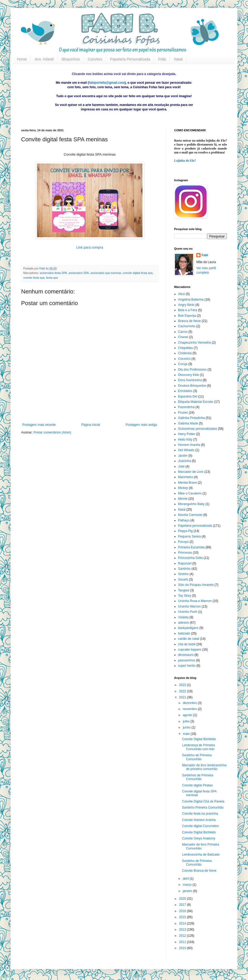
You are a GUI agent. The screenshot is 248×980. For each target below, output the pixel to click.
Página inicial (91, 425)
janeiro (188, 891)
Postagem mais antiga (141, 425)
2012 (183, 936)
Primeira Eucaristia (191, 547)
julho (187, 721)
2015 (183, 917)
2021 (183, 697)
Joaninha (185, 461)
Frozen (183, 413)
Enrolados (185, 391)
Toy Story (185, 596)
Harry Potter (187, 434)
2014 (183, 923)
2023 (183, 685)
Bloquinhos (71, 59)
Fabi (205, 255)
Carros (183, 332)
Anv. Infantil (44, 59)
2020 (183, 899)
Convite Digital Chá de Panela (203, 801)
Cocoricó (184, 359)
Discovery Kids (189, 375)
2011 (183, 942)
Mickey (183, 488)
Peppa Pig (185, 531)
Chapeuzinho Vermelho (195, 343)
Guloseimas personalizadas (197, 429)
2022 (183, 691)
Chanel (183, 337)
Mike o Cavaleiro (190, 493)
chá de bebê (187, 644)
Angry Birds (186, 305)
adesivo (183, 623)
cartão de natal (189, 639)
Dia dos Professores (192, 370)
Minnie (183, 499)
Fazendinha (186, 407)
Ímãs (162, 59)
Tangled (184, 590)
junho (187, 727)
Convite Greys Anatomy (199, 838)
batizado (184, 633)
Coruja (183, 364)
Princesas (185, 553)
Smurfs (183, 580)
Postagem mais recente (39, 425)
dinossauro (186, 655)
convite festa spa (34, 278)
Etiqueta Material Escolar (196, 402)
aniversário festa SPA (53, 273)
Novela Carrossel (190, 515)
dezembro (190, 703)
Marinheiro (186, 477)
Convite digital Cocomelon (200, 826)
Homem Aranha (189, 445)
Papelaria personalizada (195, 526)
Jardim (183, 456)
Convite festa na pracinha (200, 814)
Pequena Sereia (189, 536)
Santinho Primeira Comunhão (203, 808)
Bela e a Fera (188, 310)
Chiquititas (185, 348)
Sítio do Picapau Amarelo (196, 585)
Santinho (184, 569)
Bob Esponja (187, 316)
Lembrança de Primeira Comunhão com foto (199, 747)
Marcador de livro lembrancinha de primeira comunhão (204, 767)
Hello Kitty (185, 440)
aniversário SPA (79, 273)
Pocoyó (183, 542)
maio (187, 734)
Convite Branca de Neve (199, 871)
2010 (183, 948)
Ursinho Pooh (188, 612)
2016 (183, 911)
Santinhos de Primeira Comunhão (198, 777)
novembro (190, 709)
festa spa (52, 278)
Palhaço (184, 520)
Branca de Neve (189, 321)
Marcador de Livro (191, 472)
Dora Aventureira (190, 380)
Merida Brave (187, 483)
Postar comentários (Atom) (52, 432)
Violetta (183, 617)
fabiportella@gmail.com (107, 83)
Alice (182, 294)
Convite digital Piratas (197, 785)
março (188, 885)
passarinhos (187, 660)
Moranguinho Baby (191, 504)
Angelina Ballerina (191, 300)
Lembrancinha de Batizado (201, 855)
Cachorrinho (187, 326)
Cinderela (185, 353)
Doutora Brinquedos (192, 386)
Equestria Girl (188, 396)
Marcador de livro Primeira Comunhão (201, 846)
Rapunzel (185, 563)
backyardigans (188, 628)
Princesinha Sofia (190, 558)
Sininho (183, 574)
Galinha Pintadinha (191, 418)
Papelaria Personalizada (130, 59)
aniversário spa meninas (106, 273)
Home (22, 59)
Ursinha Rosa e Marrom (195, 601)
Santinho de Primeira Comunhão (197, 757)
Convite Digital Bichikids (199, 739)
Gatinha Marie (188, 423)
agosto (188, 715)
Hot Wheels (186, 450)
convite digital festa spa (138, 273)
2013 (183, 930)
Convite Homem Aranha (199, 820)
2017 (183, 905)
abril (186, 879)
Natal (178, 59)
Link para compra (90, 247)
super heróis (187, 666)
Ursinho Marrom (189, 606)
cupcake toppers (190, 650)
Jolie (181, 466)
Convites (95, 59)
